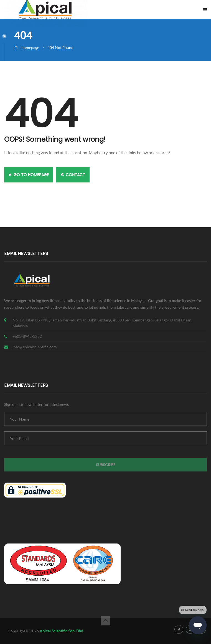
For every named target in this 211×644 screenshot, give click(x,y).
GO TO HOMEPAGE (29, 175)
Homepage (30, 47)
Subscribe (106, 467)
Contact (73, 175)
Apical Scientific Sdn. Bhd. (62, 631)
